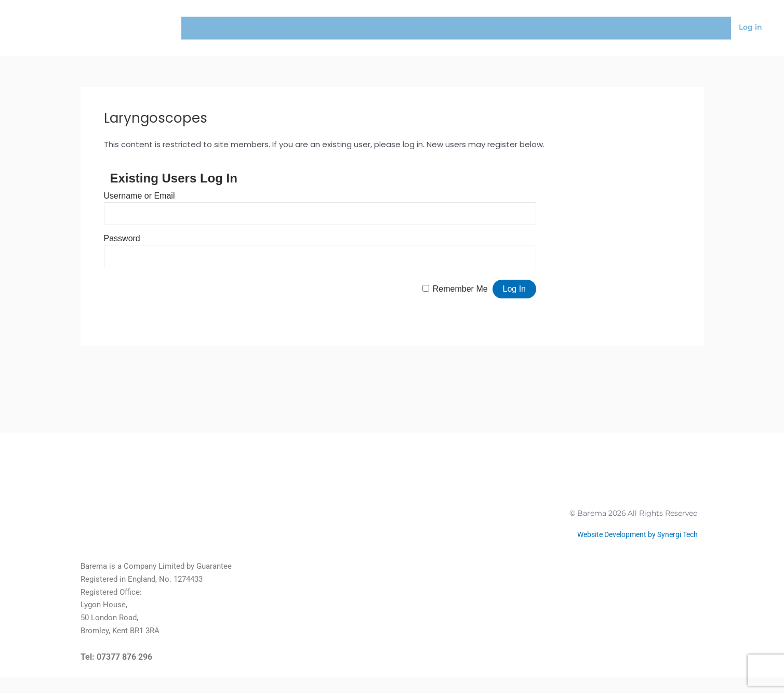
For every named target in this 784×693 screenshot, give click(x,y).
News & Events (475, 28)
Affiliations (614, 28)
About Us (250, 28)
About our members (331, 28)
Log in (750, 27)
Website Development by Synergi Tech (632, 543)
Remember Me (460, 289)
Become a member (686, 28)
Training (411, 28)
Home (201, 28)
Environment (548, 28)
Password (122, 238)
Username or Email (139, 196)
